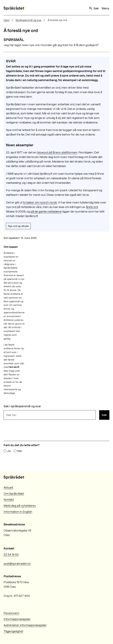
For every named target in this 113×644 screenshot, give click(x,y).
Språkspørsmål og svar (29, 20)
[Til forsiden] (15, 8)
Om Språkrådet (14, 494)
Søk (94, 8)
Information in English (18, 512)
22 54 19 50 (11, 555)
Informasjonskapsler (17, 619)
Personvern (11, 613)
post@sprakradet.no (17, 564)
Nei (20, 451)
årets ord (92, 207)
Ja (9, 451)
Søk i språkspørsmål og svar (22, 406)
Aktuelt (8, 487)
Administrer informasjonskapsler (25, 625)
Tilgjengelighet (13, 631)
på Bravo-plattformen (57, 152)
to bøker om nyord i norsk (40, 202)
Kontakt (9, 500)
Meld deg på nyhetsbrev (20, 506)
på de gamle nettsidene (46, 212)
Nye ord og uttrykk (18, 226)
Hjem (7, 20)
